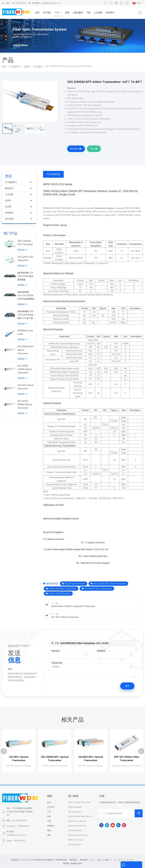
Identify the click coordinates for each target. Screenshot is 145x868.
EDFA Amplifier (75, 831)
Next (141, 751)
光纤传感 (9, 219)
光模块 (27, 67)
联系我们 (116, 13)
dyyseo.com (76, 863)
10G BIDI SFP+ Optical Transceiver (91, 759)
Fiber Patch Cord (76, 840)
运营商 (8, 207)
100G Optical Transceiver (79, 802)
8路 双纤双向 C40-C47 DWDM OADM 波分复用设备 (26, 296)
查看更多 (22, 250)
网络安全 (9, 189)
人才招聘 (104, 13)
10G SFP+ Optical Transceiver (26, 387)
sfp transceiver (75, 812)
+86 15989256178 (19, 821)
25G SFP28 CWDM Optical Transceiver (25, 370)
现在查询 (74, 150)
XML (92, 860)
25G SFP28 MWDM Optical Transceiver (25, 405)
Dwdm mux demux (77, 821)
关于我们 (53, 13)
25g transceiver (75, 807)
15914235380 (19, 841)
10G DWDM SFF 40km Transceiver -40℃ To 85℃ (85, 643)
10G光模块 (38, 67)
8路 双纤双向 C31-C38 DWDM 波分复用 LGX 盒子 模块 (26, 315)
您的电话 (56, 651)
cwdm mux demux (77, 826)
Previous (4, 751)
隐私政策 (73, 860)
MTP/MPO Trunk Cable (25, 333)
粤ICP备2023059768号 (123, 860)
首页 (43, 13)
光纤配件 (9, 213)
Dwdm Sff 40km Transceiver (62, 589)
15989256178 (23, 826)
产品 (63, 13)
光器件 (8, 201)
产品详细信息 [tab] (53, 175)
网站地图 (84, 860)
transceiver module (104, 209)
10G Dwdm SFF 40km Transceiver (110, 584)
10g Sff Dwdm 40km (75, 584)
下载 (94, 13)
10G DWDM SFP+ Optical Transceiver (26, 350)
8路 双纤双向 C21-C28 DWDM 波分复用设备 (26, 277)
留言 (123, 865)
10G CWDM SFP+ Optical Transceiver (55, 759)
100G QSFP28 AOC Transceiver (25, 243)
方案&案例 (84, 13)
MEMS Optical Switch (78, 835)
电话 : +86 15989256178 (16, 3)
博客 (49, 835)
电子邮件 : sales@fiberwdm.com (47, 3)
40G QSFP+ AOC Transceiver (25, 259)
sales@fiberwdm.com (17, 835)
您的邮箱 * (102, 651)
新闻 (73, 13)
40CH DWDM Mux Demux (80, 816)
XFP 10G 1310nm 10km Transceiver (127, 759)
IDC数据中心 (15, 67)
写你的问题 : (57, 663)
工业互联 (9, 195)
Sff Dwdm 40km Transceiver (98, 589)
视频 (49, 831)
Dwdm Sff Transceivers (60, 594)
